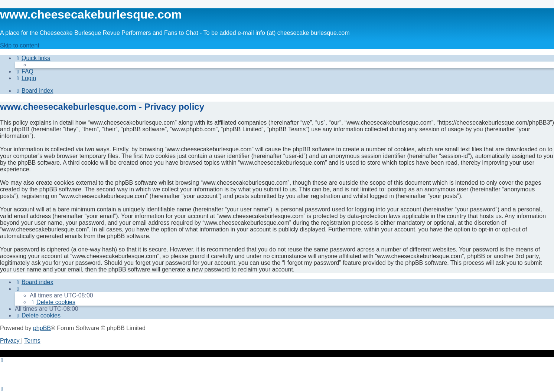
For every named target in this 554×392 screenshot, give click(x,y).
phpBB (42, 328)
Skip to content (20, 45)
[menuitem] (24, 71)
